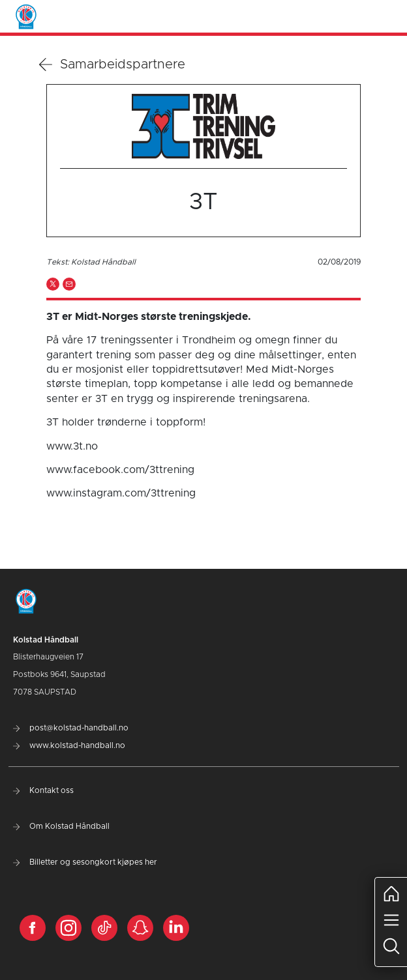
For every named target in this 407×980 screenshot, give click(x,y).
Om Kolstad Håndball (61, 826)
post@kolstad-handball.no (71, 728)
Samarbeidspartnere (112, 65)
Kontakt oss (43, 790)
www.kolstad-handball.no (69, 745)
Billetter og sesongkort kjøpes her (85, 862)
